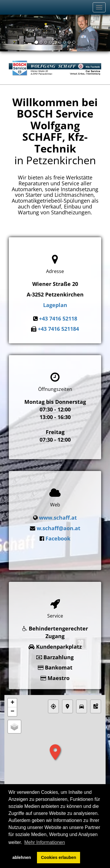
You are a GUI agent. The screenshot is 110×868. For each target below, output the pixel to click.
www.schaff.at (58, 515)
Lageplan (55, 305)
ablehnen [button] (22, 857)
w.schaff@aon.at (59, 526)
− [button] (12, 706)
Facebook (58, 536)
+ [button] (12, 697)
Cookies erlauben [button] (59, 857)
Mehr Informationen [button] (45, 842)
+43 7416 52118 (58, 318)
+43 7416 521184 (58, 329)
